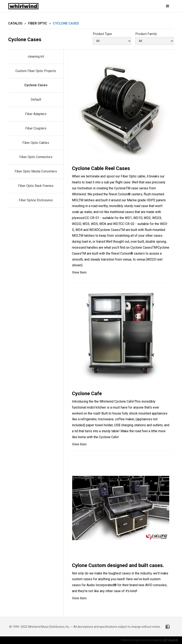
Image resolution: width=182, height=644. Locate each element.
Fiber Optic (38, 23)
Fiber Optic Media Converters (36, 171)
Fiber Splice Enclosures (36, 200)
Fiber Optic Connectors (36, 157)
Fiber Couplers (36, 128)
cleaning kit (36, 56)
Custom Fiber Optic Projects (36, 71)
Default (36, 100)
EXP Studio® (170, 640)
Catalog (15, 23)
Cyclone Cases (36, 85)
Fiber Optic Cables (36, 143)
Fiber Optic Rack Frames (36, 186)
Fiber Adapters (36, 114)
